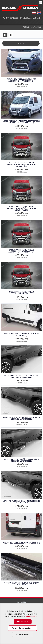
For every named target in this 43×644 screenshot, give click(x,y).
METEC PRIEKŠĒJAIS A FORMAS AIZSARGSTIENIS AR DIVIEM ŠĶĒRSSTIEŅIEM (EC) (21, 122)
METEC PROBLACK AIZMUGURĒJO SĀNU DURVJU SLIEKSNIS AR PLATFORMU (22, 418)
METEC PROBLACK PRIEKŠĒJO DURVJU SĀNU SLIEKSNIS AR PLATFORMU (22, 376)
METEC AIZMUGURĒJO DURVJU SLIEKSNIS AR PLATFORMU (22, 584)
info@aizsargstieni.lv (31, 18)
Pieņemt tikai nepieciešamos (23, 628)
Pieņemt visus (23, 622)
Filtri (21, 43)
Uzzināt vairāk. (32, 617)
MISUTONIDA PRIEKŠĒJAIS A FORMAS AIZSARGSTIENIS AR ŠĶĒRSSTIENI (22, 80)
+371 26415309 (11, 18)
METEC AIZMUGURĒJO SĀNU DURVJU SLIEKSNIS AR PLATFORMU (22, 502)
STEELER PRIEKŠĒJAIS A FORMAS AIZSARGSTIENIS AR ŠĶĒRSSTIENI (21, 251)
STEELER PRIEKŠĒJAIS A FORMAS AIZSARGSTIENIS (21, 293)
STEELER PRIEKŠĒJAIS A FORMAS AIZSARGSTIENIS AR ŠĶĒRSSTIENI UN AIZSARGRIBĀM (22, 165)
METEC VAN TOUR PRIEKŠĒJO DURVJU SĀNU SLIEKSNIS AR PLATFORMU (21, 460)
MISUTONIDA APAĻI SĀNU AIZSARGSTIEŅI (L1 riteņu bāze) (22, 335)
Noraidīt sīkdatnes (23, 634)
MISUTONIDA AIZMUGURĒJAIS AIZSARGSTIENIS (22, 543)
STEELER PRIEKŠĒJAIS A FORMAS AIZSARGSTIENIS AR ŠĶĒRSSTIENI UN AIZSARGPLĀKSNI (22, 208)
